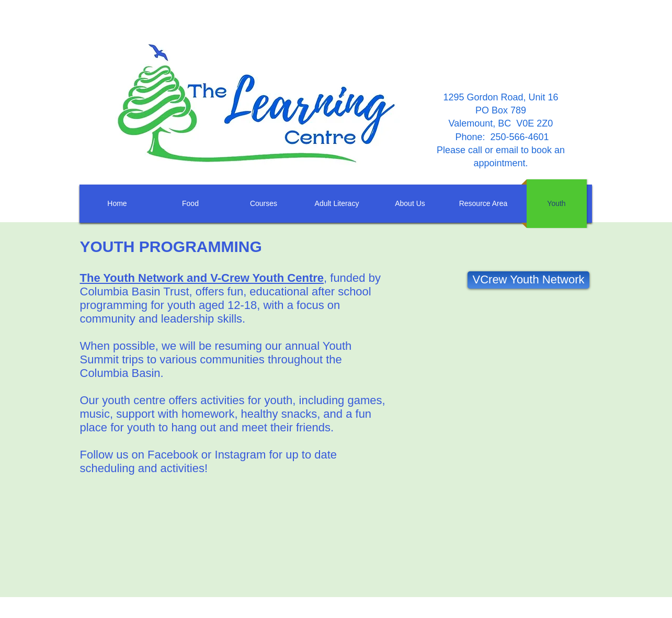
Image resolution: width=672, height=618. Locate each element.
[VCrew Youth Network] (528, 280)
